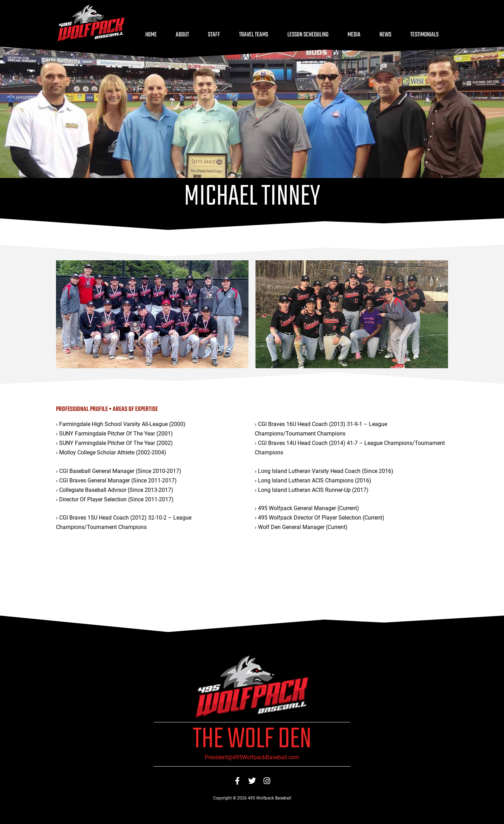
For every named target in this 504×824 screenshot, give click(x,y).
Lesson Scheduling (308, 35)
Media (354, 35)
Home (151, 35)
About (182, 35)
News (385, 35)
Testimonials (424, 35)
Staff (214, 35)
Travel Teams (254, 35)
